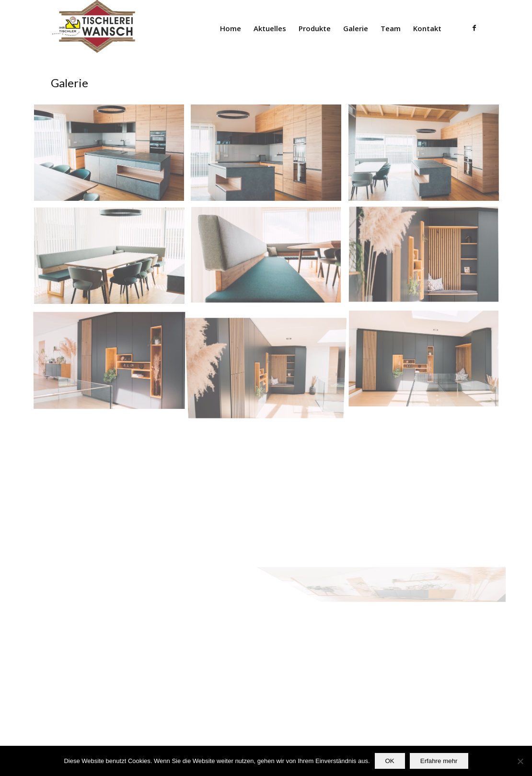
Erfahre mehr (439, 761)
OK (390, 761)
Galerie (69, 83)
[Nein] (520, 761)
